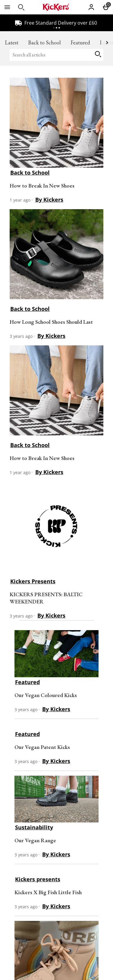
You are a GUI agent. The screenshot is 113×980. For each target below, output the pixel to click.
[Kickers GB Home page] (56, 7)
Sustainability (34, 827)
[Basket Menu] (106, 7)
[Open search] (21, 7)
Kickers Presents (33, 581)
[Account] (91, 7)
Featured (80, 42)
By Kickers (49, 200)
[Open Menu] (7, 7)
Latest (12, 42)
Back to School (44, 42)
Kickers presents (38, 879)
